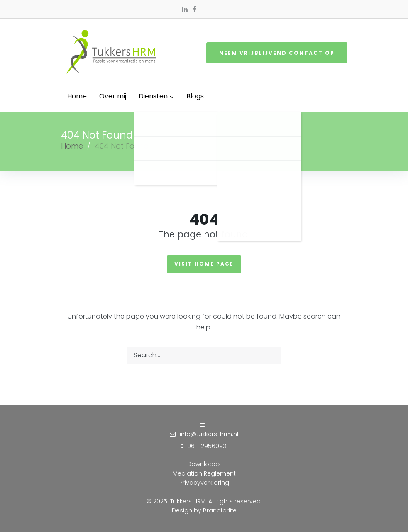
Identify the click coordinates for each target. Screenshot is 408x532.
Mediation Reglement (204, 473)
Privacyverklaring (204, 483)
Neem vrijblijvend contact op (277, 53)
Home (72, 146)
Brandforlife (220, 510)
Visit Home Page (204, 264)
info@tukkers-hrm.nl (209, 434)
